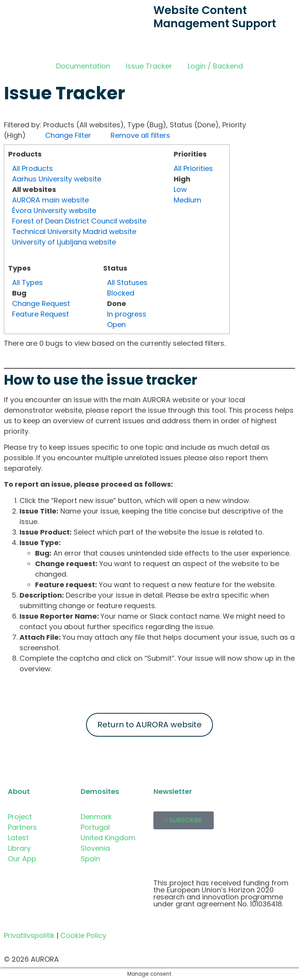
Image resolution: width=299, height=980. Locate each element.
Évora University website (54, 210)
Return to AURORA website (149, 725)
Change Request (41, 304)
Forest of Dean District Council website (79, 221)
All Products (33, 168)
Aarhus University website (57, 179)
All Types (27, 282)
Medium (187, 200)
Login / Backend (215, 66)
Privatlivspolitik (29, 935)
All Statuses (127, 282)
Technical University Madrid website (74, 231)
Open (116, 325)
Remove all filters (140, 135)
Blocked (121, 293)
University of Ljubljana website (64, 242)
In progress (127, 314)
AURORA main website (50, 200)
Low (180, 189)
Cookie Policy (83, 935)
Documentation (83, 66)
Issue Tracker (149, 66)
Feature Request (40, 314)
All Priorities (193, 168)
